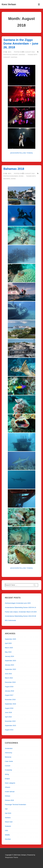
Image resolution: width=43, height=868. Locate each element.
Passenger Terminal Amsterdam (15, 805)
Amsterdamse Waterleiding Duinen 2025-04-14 (20, 607)
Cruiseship (8, 770)
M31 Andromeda (10, 620)
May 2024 (8, 652)
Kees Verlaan (9, 4)
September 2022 (10, 669)
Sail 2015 (8, 813)
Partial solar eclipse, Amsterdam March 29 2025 (21, 612)
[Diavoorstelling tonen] (21, 153)
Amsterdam (9, 748)
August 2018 (9, 687)
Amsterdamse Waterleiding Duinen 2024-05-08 (20, 616)
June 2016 (8, 712)
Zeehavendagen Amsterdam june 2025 (18, 603)
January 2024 (9, 656)
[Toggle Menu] (39, 4)
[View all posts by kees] (9, 52)
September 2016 (10, 704)
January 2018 (9, 691)
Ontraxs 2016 (9, 800)
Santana (22, 55)
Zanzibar (8, 839)
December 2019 (10, 682)
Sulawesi (8, 826)
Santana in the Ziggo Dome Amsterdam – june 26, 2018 (21, 44)
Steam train (9, 822)
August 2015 (9, 730)
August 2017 (9, 695)
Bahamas (15, 176)
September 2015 (10, 726)
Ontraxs (8, 796)
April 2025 (8, 643)
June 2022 (8, 674)
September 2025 (10, 639)
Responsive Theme (12, 857)
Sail (6, 809)
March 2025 (9, 648)
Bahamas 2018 (14, 169)
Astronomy (8, 753)
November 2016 (10, 700)
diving (21, 176)
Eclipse (7, 779)
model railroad (10, 792)
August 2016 (9, 708)
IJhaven (8, 787)
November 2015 (10, 721)
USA (6, 831)
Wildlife (7, 835)
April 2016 (8, 717)
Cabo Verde (9, 761)
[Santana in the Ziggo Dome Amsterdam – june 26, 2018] (29, 52)
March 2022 (9, 678)
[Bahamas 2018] (29, 174)
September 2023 (10, 661)
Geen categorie (10, 783)
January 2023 (9, 665)
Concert (15, 55)
